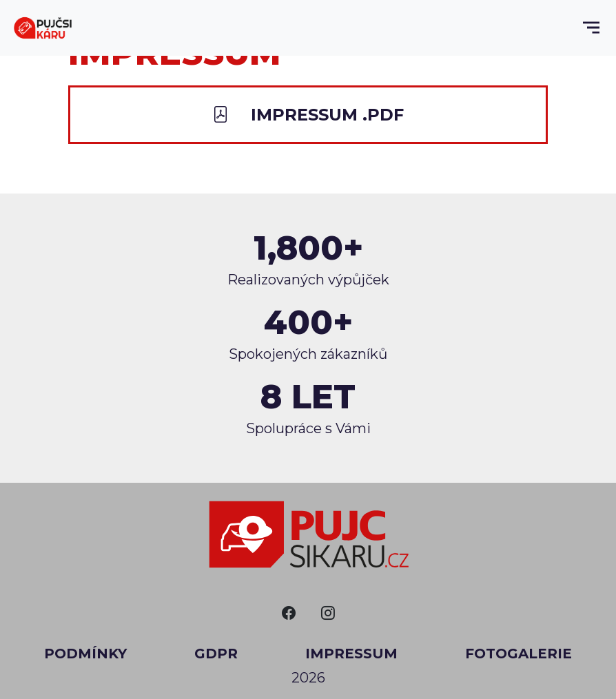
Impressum (351, 654)
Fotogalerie (519, 654)
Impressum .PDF (308, 115)
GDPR (216, 654)
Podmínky (85, 654)
